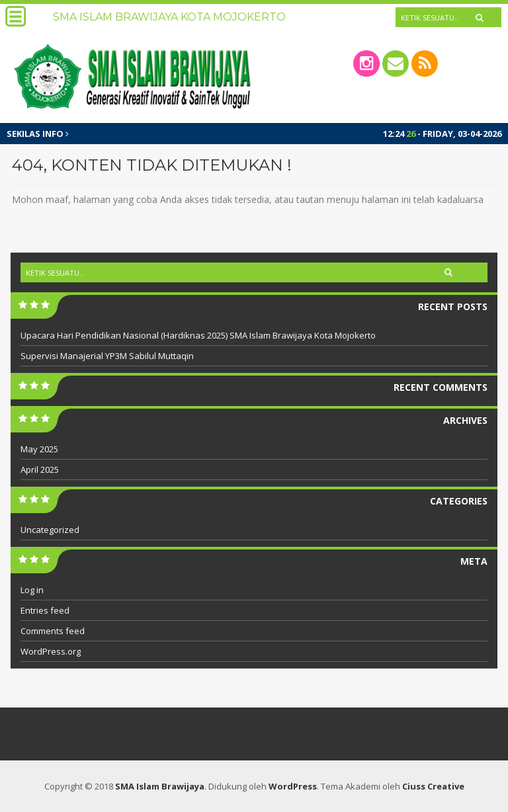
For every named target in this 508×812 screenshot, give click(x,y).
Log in (32, 590)
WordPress (293, 786)
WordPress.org (51, 651)
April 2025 (40, 469)
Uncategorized (50, 530)
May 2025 (39, 449)
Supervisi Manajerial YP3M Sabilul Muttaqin (107, 356)
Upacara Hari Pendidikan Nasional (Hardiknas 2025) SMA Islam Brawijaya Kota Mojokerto (198, 335)
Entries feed (45, 610)
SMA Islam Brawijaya (160, 786)
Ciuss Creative (433, 786)
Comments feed (53, 631)
